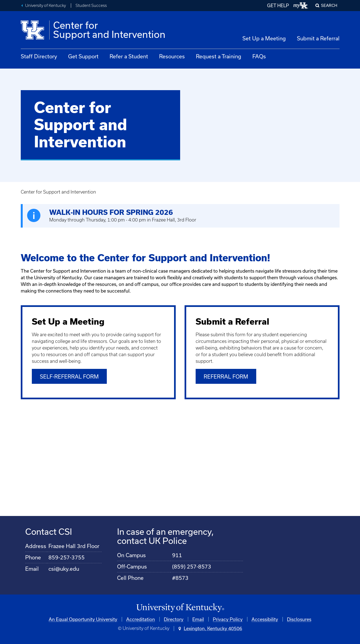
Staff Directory (39, 56)
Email (198, 619)
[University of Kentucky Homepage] (180, 608)
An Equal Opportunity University (83, 619)
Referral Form (226, 376)
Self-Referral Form (69, 376)
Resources (172, 56)
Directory (174, 619)
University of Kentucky (46, 6)
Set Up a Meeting (264, 38)
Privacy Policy (228, 619)
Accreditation (141, 619)
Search (329, 5)
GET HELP (278, 5)
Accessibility (265, 619)
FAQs (259, 56)
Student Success (91, 6)
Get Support (83, 56)
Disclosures (299, 619)
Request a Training (219, 56)
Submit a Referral (318, 38)
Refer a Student (129, 56)
